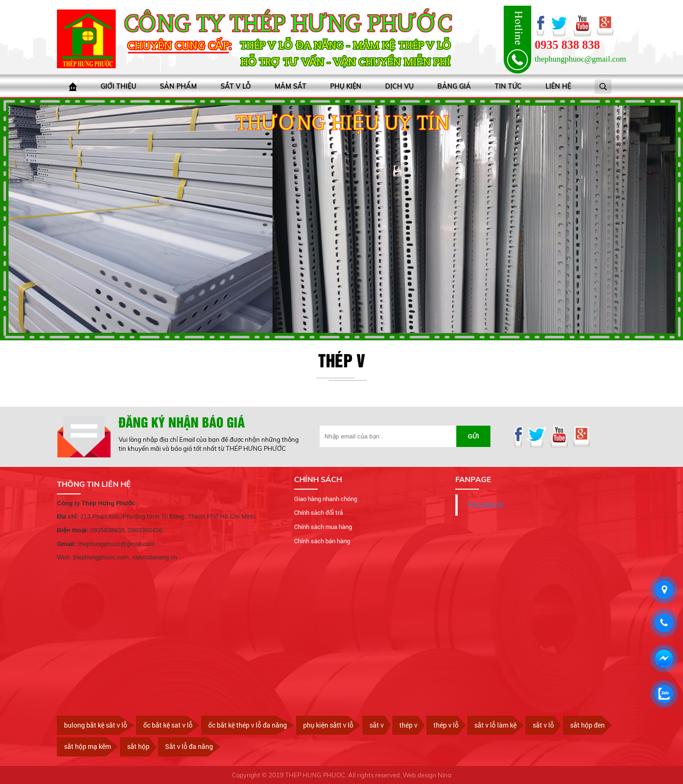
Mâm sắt (291, 86)
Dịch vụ (399, 86)
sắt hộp (138, 746)
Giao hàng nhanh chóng (326, 499)
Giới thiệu (118, 86)
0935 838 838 (567, 45)
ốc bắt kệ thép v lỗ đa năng (248, 725)
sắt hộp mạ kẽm (88, 746)
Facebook (485, 505)
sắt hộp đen (587, 725)
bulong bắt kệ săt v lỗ (96, 725)
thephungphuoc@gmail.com (580, 59)
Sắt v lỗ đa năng (189, 746)
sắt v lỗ (543, 725)
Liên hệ (558, 86)
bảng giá (454, 86)
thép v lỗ (446, 725)
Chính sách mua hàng (323, 527)
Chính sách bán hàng (322, 541)
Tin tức (508, 86)
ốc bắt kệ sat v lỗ (168, 725)
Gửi (473, 436)
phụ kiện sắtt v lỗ (328, 725)
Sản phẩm (178, 86)
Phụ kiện (346, 86)
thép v (408, 725)
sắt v (377, 725)
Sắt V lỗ (236, 86)
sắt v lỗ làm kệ (495, 725)
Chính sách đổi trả (318, 512)
